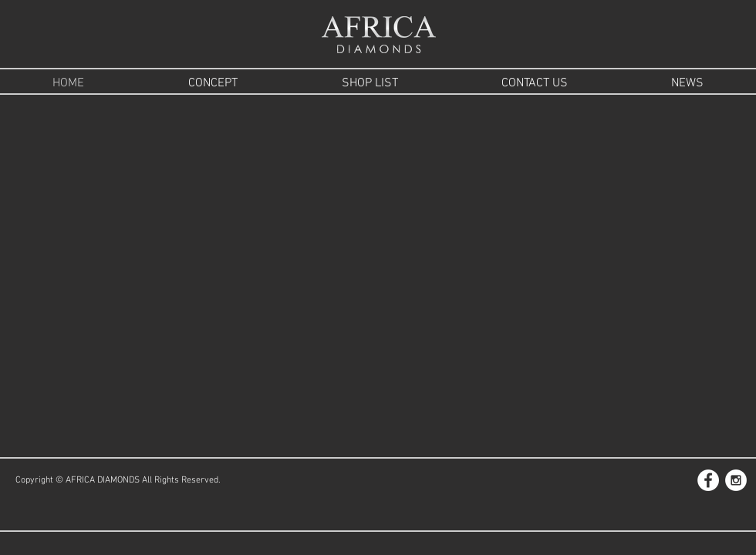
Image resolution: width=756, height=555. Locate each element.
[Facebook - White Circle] (708, 480)
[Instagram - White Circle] (736, 480)
